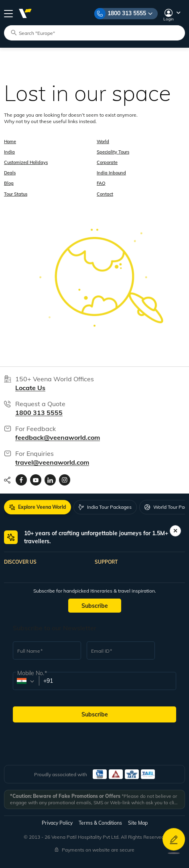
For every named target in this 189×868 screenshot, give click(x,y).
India (9, 152)
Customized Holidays (26, 162)
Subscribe (95, 606)
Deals (10, 173)
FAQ (101, 183)
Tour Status (16, 194)
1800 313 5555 (127, 13)
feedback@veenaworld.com (58, 437)
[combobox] (25, 681)
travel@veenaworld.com (52, 462)
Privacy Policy (57, 823)
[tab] (38, 507)
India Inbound (111, 173)
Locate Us (30, 388)
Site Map (138, 823)
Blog (9, 183)
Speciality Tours (113, 152)
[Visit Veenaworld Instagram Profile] (65, 480)
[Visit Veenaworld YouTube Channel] (36, 480)
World (103, 142)
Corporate (107, 162)
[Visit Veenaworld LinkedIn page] (50, 480)
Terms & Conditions (100, 823)
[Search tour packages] (98, 32)
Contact (105, 194)
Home (10, 142)
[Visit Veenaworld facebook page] (21, 480)
